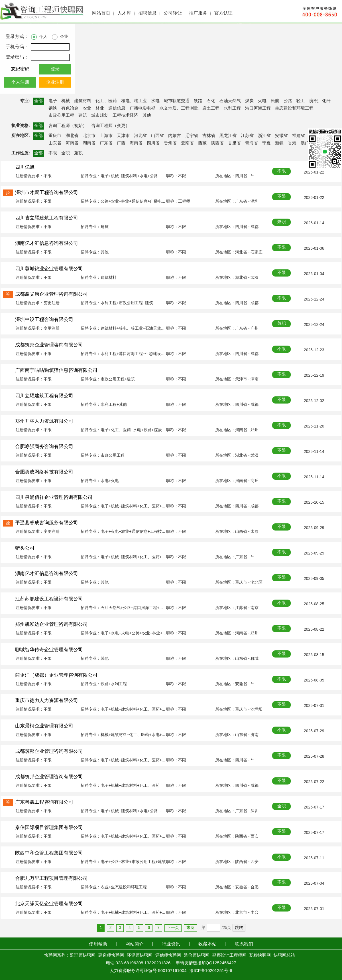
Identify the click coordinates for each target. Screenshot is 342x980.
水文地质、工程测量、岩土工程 (190, 108)
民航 (275, 101)
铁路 (198, 101)
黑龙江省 (228, 136)
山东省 (55, 143)
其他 (147, 116)
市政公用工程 (61, 116)
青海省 (252, 143)
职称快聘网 (260, 955)
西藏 (202, 143)
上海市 (106, 136)
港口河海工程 (258, 108)
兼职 (78, 153)
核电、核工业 (134, 101)
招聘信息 (147, 13)
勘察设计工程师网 (229, 955)
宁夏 (266, 143)
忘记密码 (20, 69)
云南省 (187, 143)
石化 (211, 101)
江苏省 (247, 136)
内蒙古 (175, 136)
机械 (66, 101)
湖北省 (72, 136)
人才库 (124, 13)
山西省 (157, 136)
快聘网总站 (284, 955)
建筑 (83, 116)
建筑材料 (83, 101)
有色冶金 (70, 108)
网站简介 (135, 944)
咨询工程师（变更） (110, 126)
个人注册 (20, 82)
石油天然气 (230, 101)
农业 (87, 108)
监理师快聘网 (83, 955)
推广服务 (198, 13)
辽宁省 (192, 136)
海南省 (136, 143)
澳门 (305, 143)
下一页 (173, 928)
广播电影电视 (142, 108)
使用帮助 (98, 944)
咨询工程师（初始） (68, 126)
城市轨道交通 (177, 101)
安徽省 (281, 136)
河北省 (140, 136)
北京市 (89, 136)
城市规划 (100, 116)
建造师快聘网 (111, 955)
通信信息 (117, 108)
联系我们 (244, 944)
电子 (53, 101)
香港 (292, 143)
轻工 (301, 101)
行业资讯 (171, 944)
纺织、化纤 (320, 101)
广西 (121, 143)
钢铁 (53, 108)
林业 (100, 108)
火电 (262, 101)
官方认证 (223, 13)
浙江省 (264, 136)
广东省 (106, 143)
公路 (288, 101)
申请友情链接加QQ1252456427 (206, 963)
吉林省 (209, 136)
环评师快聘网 (140, 955)
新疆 (279, 143)
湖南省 (89, 143)
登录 (55, 69)
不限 (53, 153)
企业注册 (55, 82)
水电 (155, 101)
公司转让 (173, 13)
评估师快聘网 (168, 955)
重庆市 (55, 136)
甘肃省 (234, 143)
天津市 (123, 136)
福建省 (299, 136)
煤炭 (249, 101)
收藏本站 (207, 944)
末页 (190, 928)
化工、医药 (106, 101)
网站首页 (101, 13)
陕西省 (217, 143)
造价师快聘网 (197, 955)
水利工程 (232, 108)
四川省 (153, 143)
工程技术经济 (125, 116)
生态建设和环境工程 (294, 108)
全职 (66, 153)
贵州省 (170, 143)
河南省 (72, 143)
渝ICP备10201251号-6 (211, 971)
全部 (38, 101)
